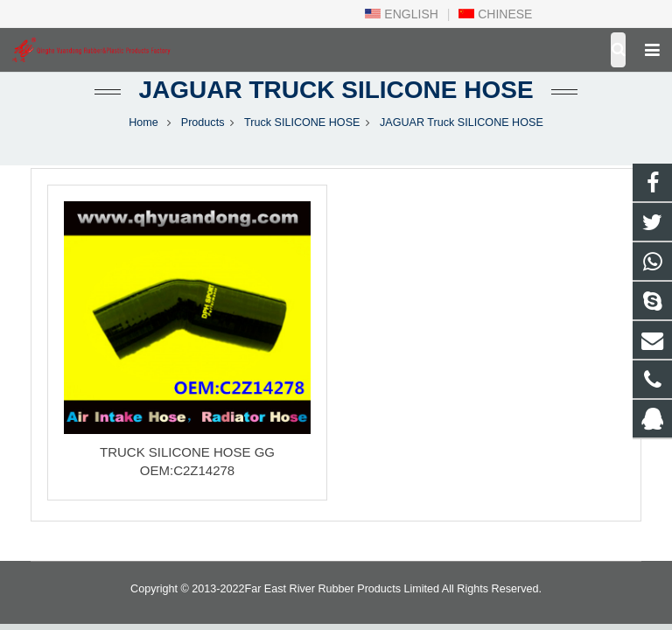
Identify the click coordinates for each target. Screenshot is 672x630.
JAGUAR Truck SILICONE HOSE (336, 90)
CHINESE (495, 14)
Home (143, 122)
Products (203, 122)
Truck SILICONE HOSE (302, 122)
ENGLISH (401, 14)
